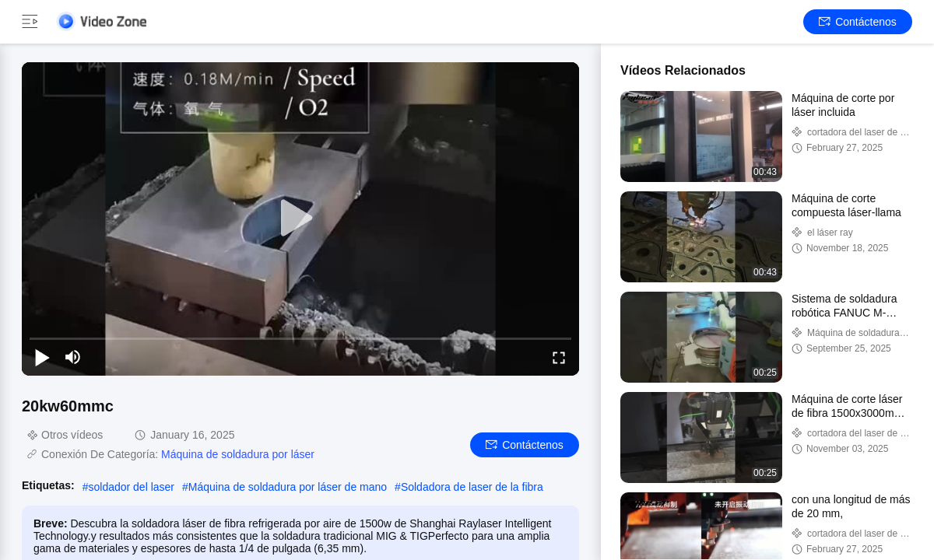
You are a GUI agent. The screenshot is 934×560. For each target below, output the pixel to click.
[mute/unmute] (73, 357)
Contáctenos (858, 22)
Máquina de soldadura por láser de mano (288, 487)
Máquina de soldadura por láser (238, 454)
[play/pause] (42, 357)
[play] (300, 219)
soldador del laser (131, 487)
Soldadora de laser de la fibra (472, 487)
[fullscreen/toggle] (559, 357)
